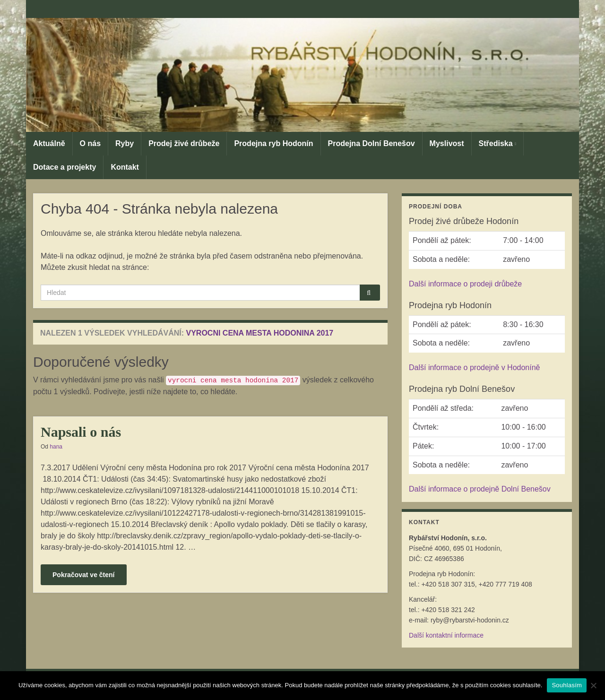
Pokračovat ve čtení (84, 575)
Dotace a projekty (65, 167)
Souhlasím (567, 685)
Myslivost (447, 143)
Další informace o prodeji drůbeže (465, 284)
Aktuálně (49, 143)
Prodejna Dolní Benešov (372, 143)
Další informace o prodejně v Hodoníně (475, 367)
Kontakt (125, 167)
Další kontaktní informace (446, 635)
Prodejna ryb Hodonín (273, 143)
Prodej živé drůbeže (184, 143)
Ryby (125, 143)
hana (56, 447)
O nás (90, 143)
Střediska (497, 143)
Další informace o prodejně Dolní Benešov (480, 489)
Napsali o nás (81, 432)
